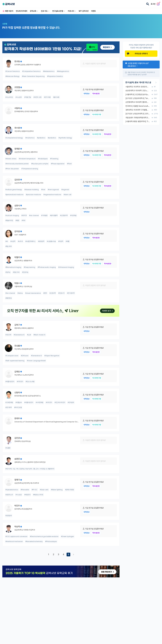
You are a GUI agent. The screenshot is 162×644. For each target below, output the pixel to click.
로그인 (153, 4)
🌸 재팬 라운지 (8, 11)
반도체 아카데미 (22, 11)
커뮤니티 (72, 11)
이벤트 (93, 11)
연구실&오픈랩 (59, 11)
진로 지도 (45, 11)
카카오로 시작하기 (137, 54)
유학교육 (34, 11)
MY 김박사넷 (84, 11)
